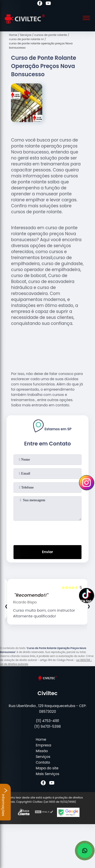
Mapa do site (47, 768)
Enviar (47, 552)
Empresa (43, 745)
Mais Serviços (47, 774)
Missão (42, 751)
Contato (43, 762)
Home (41, 739)
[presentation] (47, 532)
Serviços (43, 757)
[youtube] (48, 4)
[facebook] (40, 4)
